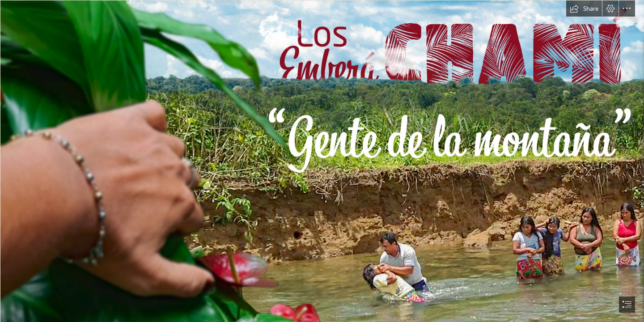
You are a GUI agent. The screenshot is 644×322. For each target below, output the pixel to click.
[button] (584, 8)
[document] (322, 161)
